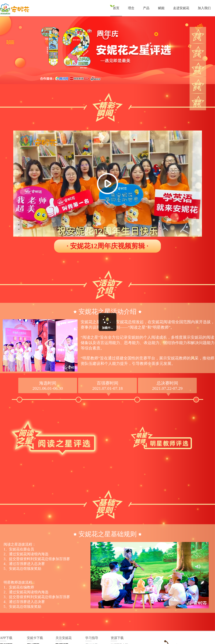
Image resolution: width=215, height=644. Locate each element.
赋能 (161, 8)
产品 (146, 8)
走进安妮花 (181, 8)
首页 (116, 8)
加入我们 (204, 8)
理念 (131, 8)
